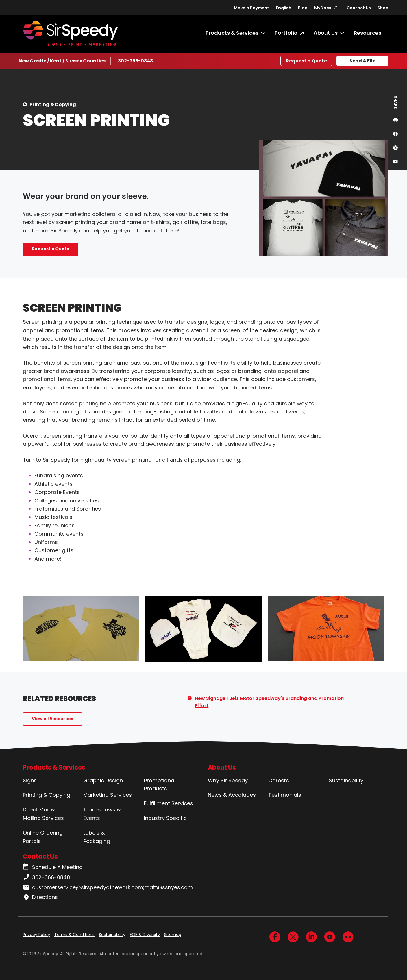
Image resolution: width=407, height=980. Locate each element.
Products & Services (232, 33)
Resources (368, 33)
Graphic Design (103, 780)
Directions (40, 897)
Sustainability (346, 780)
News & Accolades (232, 795)
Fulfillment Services (169, 803)
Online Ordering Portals (43, 837)
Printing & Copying (53, 105)
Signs (30, 780)
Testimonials (285, 795)
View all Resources (52, 719)
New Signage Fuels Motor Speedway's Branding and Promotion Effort (269, 702)
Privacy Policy (36, 935)
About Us (326, 33)
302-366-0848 (135, 61)
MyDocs (323, 8)
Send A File (362, 61)
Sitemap (173, 935)
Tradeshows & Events (102, 814)
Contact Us (359, 8)
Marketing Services (108, 795)
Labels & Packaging (97, 837)
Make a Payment (251, 8)
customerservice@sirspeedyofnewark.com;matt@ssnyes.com (108, 887)
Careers (279, 780)
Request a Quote (306, 61)
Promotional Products (160, 785)
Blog (303, 8)
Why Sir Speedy (228, 780)
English (284, 8)
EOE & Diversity (145, 935)
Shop (383, 8)
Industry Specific (165, 818)
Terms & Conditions (74, 935)
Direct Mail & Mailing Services (43, 814)
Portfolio (286, 33)
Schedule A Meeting (53, 867)
